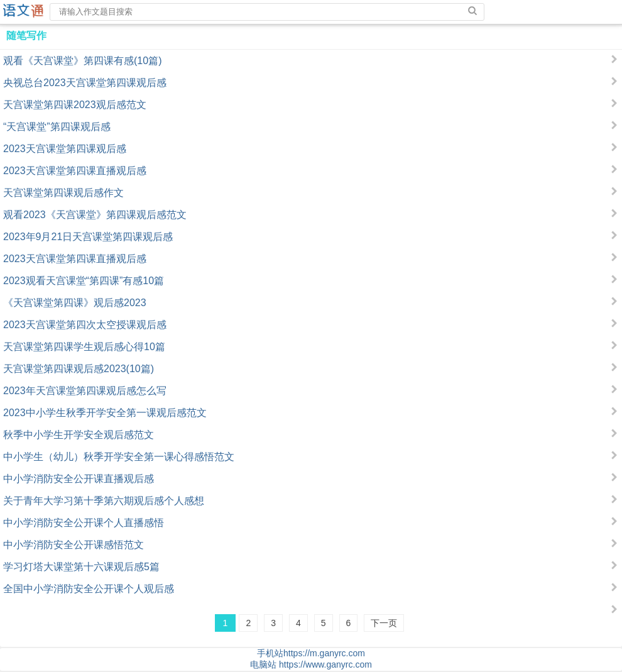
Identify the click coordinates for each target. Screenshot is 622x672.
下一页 (384, 623)
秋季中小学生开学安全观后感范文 (79, 435)
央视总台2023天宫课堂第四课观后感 (85, 83)
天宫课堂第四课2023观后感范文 (75, 105)
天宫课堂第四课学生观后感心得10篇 (84, 347)
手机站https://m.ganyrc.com (311, 653)
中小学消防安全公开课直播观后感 (79, 479)
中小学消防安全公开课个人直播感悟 (84, 523)
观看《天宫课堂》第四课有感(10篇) (82, 61)
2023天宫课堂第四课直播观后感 (75, 171)
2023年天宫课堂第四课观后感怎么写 (85, 391)
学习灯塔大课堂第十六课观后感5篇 (81, 567)
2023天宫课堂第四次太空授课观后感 (85, 325)
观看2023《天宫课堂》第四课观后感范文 (95, 215)
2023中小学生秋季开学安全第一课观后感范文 (105, 413)
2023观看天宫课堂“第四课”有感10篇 (84, 281)
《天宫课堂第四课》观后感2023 (75, 303)
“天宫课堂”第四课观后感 (57, 127)
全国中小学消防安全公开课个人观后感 (89, 589)
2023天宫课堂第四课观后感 (65, 149)
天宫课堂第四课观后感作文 (63, 193)
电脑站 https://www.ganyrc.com (311, 664)
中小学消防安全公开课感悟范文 (74, 545)
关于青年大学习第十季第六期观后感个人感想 (104, 501)
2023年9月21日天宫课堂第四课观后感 (88, 237)
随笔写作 (26, 36)
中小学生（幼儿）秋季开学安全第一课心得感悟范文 (119, 457)
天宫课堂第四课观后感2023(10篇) (79, 369)
